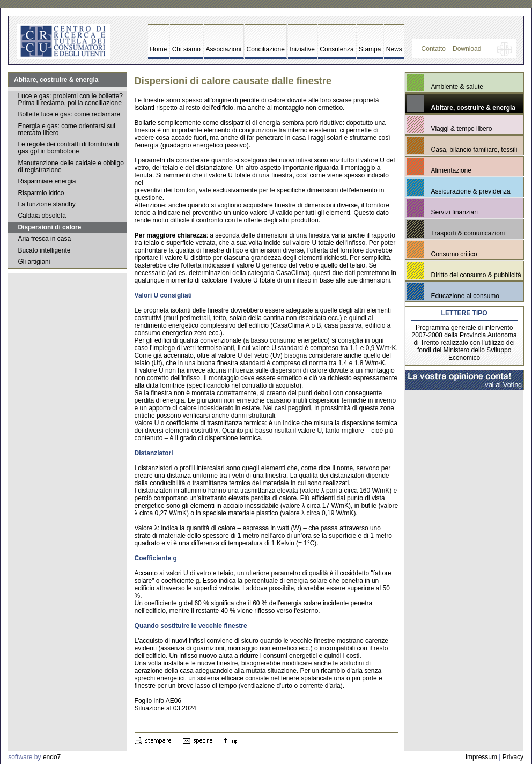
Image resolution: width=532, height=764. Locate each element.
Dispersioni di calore (49, 227)
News (394, 49)
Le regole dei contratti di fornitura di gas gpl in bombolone (68, 148)
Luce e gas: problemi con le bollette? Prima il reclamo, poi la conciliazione (70, 99)
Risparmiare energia (47, 181)
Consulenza (337, 49)
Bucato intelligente (44, 250)
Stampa (370, 49)
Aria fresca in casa (44, 239)
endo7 (52, 757)
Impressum (481, 757)
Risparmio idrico (41, 193)
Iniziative (302, 49)
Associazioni (223, 49)
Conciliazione (266, 49)
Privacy (513, 757)
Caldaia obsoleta (42, 216)
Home (158, 49)
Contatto (434, 49)
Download (467, 49)
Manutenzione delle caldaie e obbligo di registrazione (71, 166)
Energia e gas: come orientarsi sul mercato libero (66, 129)
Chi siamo (186, 49)
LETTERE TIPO (464, 313)
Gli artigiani (34, 262)
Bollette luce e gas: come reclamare (69, 114)
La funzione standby (46, 204)
